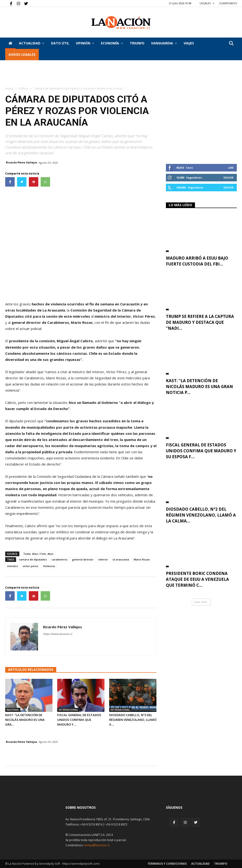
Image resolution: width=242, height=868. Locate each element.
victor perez (30, 566)
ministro (13, 566)
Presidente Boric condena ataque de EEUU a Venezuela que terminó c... (197, 579)
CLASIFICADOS (228, 3)
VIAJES (189, 43)
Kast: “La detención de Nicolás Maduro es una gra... (25, 720)
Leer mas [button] (201, 602)
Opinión (85, 43)
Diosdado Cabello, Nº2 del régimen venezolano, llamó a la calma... (201, 515)
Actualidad (32, 43)
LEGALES (207, 3)
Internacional (68, 710)
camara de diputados (33, 559)
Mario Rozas (142, 559)
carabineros (59, 559)
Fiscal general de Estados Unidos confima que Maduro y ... (79, 720)
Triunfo (137, 43)
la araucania (121, 559)
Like (231, 168)
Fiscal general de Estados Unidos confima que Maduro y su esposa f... (201, 451)
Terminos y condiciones (167, 864)
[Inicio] (10, 43)
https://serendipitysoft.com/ (81, 864)
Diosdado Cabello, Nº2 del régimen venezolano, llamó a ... (133, 720)
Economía (112, 43)
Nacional (13, 710)
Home (9, 88)
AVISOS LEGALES (22, 54)
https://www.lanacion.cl (58, 634)
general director (83, 559)
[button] (231, 44)
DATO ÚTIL (60, 43)
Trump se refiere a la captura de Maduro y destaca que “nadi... (200, 322)
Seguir (228, 177)
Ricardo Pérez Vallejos (22, 162)
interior (103, 559)
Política (23, 88)
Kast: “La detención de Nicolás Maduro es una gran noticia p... (199, 387)
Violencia (49, 566)
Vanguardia (164, 43)
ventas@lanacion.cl (97, 845)
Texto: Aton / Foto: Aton (38, 554)
